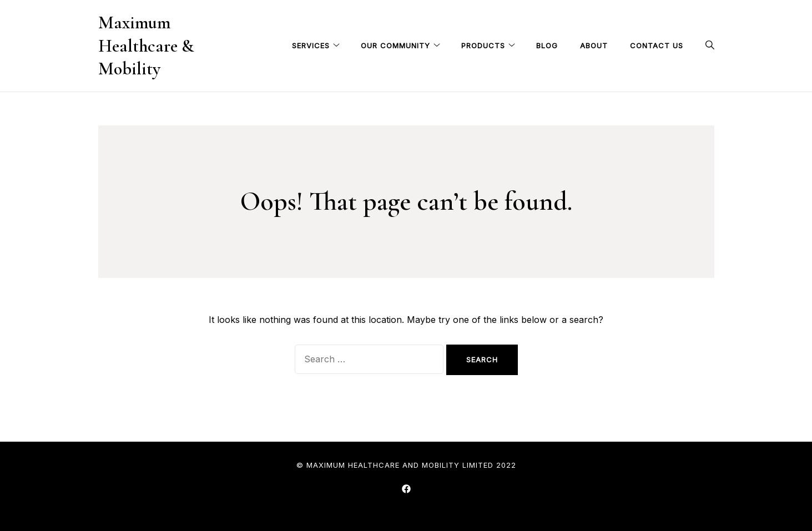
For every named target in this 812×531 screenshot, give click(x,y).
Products (483, 45)
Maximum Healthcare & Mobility (146, 45)
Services (311, 45)
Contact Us (657, 45)
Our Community (395, 45)
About (594, 45)
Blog (547, 45)
